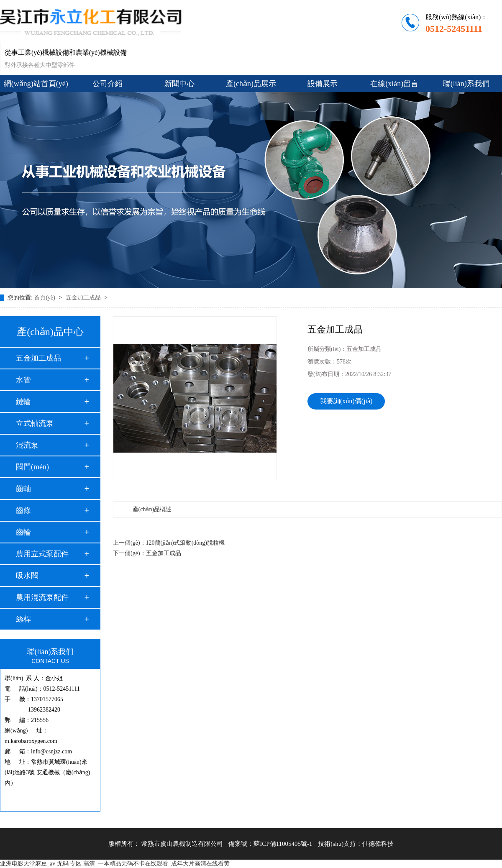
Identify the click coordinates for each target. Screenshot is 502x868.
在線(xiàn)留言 (394, 84)
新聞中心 (179, 84)
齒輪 (23, 532)
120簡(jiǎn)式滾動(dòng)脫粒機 (185, 543)
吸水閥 (27, 576)
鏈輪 (23, 402)
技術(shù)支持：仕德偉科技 (356, 844)
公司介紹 (108, 84)
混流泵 (27, 445)
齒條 (23, 510)
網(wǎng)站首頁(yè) (36, 84)
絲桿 (23, 619)
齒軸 (23, 489)
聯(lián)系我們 (466, 84)
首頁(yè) (45, 298)
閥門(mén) (32, 467)
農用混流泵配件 (42, 597)
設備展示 (323, 84)
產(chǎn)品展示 (251, 84)
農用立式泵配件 (42, 554)
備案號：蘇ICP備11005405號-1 (270, 844)
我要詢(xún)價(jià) (346, 401)
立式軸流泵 (35, 423)
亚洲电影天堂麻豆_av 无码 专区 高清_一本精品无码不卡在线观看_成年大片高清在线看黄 (115, 864)
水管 (23, 380)
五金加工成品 (84, 298)
